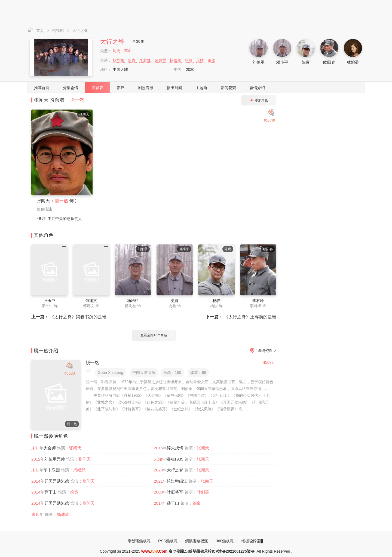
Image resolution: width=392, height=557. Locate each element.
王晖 (201, 60)
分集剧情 (71, 88)
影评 (121, 88)
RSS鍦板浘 (168, 541)
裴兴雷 (161, 60)
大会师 (50, 448)
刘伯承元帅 (55, 459)
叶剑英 (203, 492)
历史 (117, 51)
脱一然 (77, 100)
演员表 (97, 88)
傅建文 (91, 301)
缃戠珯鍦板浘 (139, 541)
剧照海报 (146, 88)
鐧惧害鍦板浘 (197, 541)
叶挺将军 (175, 492)
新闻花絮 (228, 88)
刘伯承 (258, 62)
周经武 (79, 470)
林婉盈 (353, 62)
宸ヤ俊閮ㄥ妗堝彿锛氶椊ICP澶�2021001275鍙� (212, 551)
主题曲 (201, 88)
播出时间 (174, 88)
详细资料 (262, 351)
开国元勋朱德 (57, 481)
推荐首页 (42, 88)
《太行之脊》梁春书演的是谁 (69, 317)
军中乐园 (52, 470)
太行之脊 (80, 31)
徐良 (74, 492)
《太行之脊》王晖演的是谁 (241, 317)
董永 (212, 60)
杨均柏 (119, 60)
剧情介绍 (257, 88)
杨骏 (189, 60)
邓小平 (282, 62)
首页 (41, 31)
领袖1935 (175, 459)
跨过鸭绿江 (177, 481)
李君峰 (146, 60)
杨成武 (63, 514)
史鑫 (132, 60)
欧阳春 (329, 62)
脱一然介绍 (46, 351)
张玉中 (50, 301)
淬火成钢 (175, 448)
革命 (128, 51)
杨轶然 (176, 60)
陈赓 (306, 62)
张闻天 (75, 448)
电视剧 (59, 31)
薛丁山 (50, 492)
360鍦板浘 (225, 541)
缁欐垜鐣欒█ (252, 541)
